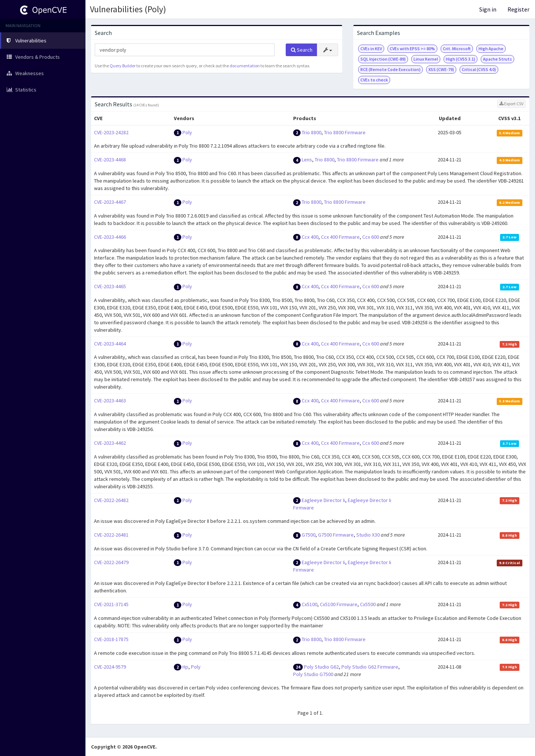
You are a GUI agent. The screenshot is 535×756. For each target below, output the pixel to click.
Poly (187, 132)
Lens (307, 160)
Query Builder (123, 66)
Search (302, 50)
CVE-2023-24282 (111, 132)
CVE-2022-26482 (111, 500)
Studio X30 (368, 535)
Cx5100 (309, 604)
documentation (245, 66)
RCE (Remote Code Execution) (390, 69)
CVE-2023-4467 (110, 202)
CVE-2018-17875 (111, 639)
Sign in (488, 9)
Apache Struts (497, 59)
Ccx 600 (371, 237)
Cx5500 (368, 604)
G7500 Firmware (336, 535)
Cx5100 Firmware (339, 604)
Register (518, 9)
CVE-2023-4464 (110, 344)
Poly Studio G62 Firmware (370, 667)
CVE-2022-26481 (111, 535)
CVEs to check (374, 80)
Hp (185, 667)
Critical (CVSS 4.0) (479, 69)
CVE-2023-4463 (110, 400)
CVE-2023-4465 (110, 286)
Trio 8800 (312, 132)
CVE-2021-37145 (111, 604)
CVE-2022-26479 (111, 562)
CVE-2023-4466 (110, 237)
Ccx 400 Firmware (340, 237)
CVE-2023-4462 (110, 443)
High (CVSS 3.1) (461, 59)
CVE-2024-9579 (110, 667)
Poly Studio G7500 (313, 674)
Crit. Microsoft (457, 49)
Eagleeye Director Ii (323, 500)
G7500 (309, 535)
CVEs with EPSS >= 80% (412, 49)
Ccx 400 (310, 237)
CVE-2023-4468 (110, 160)
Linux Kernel (426, 59)
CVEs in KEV (371, 49)
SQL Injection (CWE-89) (383, 59)
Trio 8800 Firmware (345, 132)
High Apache (491, 49)
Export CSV (511, 104)
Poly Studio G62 (321, 667)
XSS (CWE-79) (441, 69)
